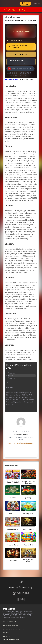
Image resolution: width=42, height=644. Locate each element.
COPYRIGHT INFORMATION (11, 640)
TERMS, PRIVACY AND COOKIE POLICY (14, 629)
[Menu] (39, 10)
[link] (21, 32)
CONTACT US (6, 636)
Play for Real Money (18, 47)
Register (8, 79)
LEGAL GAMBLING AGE (9, 622)
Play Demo (21, 54)
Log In (15, 79)
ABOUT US (6, 633)
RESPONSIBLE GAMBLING (10, 625)
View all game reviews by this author (21, 443)
